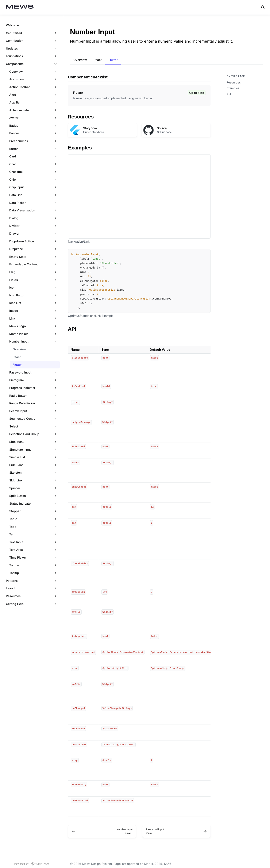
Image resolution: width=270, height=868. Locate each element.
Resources (234, 82)
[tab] (80, 60)
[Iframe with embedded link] (139, 196)
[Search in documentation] (263, 7)
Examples (233, 88)
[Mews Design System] (20, 7)
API (229, 94)
